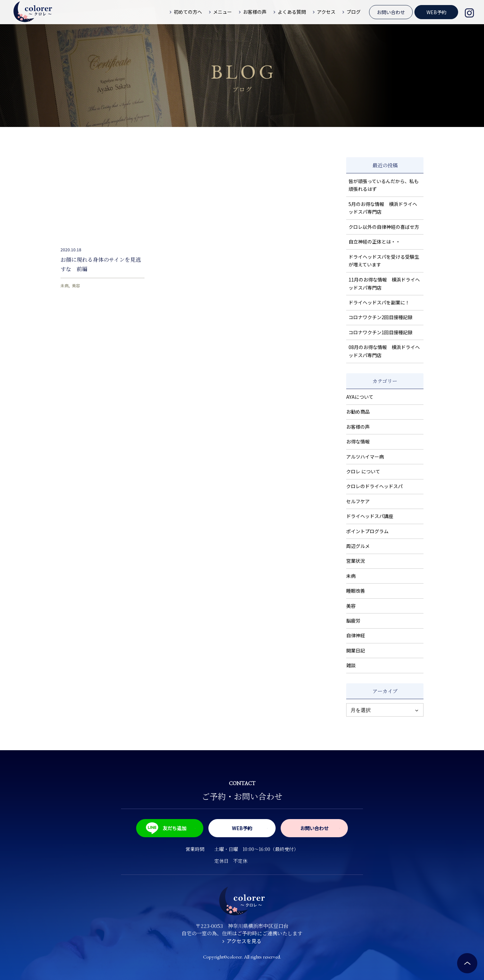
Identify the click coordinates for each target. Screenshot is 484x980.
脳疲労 (353, 621)
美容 (76, 285)
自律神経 (356, 635)
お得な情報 (358, 441)
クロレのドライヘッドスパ (374, 486)
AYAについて (360, 397)
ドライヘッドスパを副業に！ (379, 302)
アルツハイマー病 (365, 457)
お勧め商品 (358, 412)
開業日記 (356, 650)
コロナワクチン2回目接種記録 (380, 317)
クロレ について (363, 471)
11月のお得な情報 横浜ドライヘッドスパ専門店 (384, 284)
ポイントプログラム (367, 531)
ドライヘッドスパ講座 (370, 516)
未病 (65, 285)
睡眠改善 (356, 591)
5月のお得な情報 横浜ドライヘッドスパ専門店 (383, 208)
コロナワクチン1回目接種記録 (380, 332)
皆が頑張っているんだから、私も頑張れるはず (384, 185)
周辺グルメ (358, 546)
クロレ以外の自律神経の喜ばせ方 (384, 227)
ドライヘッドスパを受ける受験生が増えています (384, 261)
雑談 (351, 665)
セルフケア (358, 501)
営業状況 (356, 561)
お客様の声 (358, 427)
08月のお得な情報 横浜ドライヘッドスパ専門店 (384, 351)
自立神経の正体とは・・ (374, 242)
